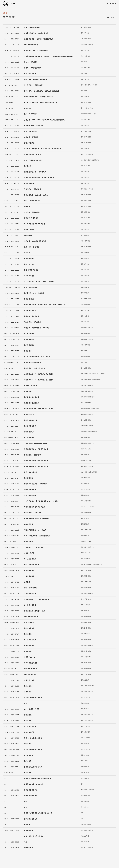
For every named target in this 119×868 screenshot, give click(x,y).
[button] (113, 18)
